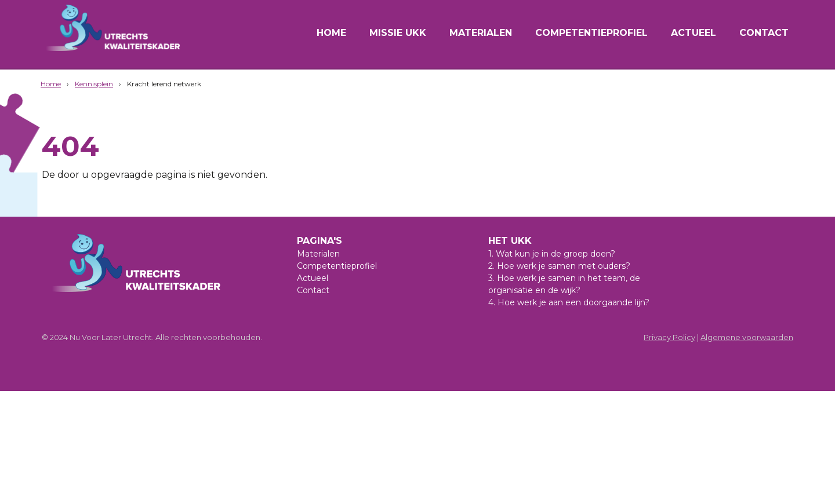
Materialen (481, 33)
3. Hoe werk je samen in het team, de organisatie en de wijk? (564, 284)
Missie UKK (398, 33)
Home (331, 33)
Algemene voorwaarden (747, 337)
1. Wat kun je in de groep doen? (552, 254)
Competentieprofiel (591, 33)
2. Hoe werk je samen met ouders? (559, 266)
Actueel (694, 33)
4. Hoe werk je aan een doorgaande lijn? (569, 302)
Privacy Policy (669, 337)
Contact (764, 33)
